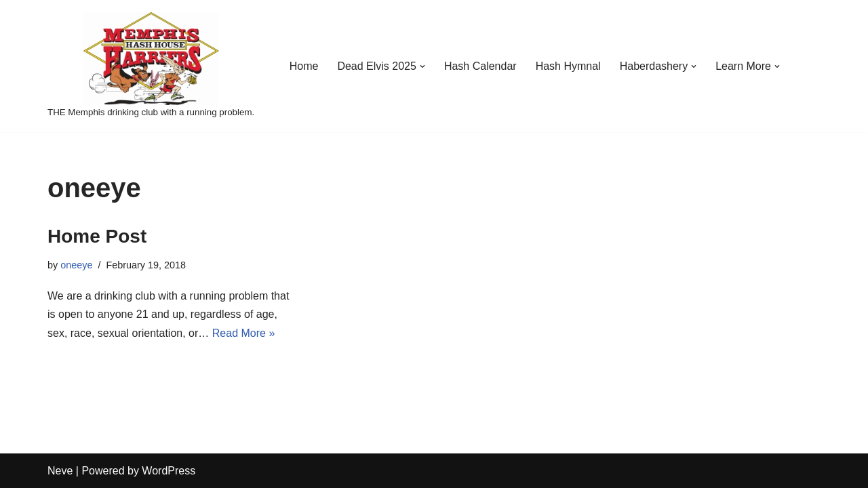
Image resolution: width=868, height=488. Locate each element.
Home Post (97, 236)
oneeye (76, 265)
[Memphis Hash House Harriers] (151, 66)
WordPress (169, 471)
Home (304, 66)
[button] (422, 66)
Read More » (244, 333)
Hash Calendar (480, 66)
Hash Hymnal (568, 66)
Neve (60, 471)
